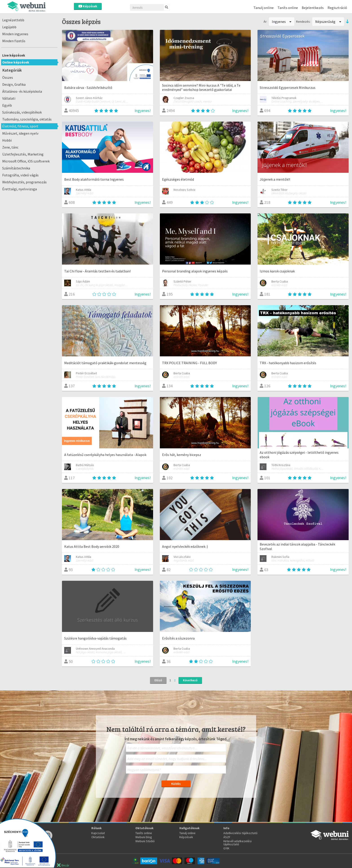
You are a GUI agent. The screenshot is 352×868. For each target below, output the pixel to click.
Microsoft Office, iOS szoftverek (26, 161)
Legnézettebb (13, 20)
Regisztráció (337, 8)
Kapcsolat (98, 833)
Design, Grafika (14, 84)
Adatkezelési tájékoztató (240, 833)
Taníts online (288, 8)
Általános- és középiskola (22, 91)
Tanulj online (264, 8)
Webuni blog (144, 837)
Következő (190, 680)
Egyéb (7, 105)
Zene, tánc (10, 147)
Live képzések (14, 55)
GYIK (226, 848)
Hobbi (7, 140)
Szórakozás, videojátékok (22, 112)
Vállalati (9, 98)
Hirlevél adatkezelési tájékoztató (238, 843)
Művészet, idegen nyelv (20, 133)
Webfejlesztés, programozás (24, 182)
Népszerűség (328, 22)
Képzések (88, 6)
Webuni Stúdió (145, 841)
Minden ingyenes (15, 34)
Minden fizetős (14, 41)
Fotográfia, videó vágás (20, 175)
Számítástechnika (16, 168)
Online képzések (16, 62)
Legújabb (9, 27)
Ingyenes (282, 22)
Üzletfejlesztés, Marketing (23, 154)
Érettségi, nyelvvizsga (20, 189)
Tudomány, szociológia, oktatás (27, 119)
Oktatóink (98, 837)
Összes (8, 77)
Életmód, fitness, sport (20, 126)
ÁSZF (227, 837)
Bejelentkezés (313, 8)
